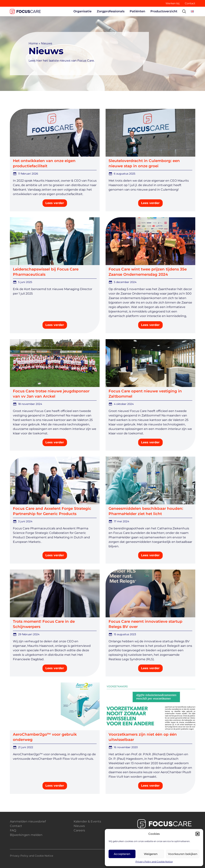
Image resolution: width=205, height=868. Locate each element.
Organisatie (83, 11)
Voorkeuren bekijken (183, 854)
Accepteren (122, 854)
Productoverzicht (164, 11)
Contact (190, 3)
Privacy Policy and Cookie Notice (154, 862)
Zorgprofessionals (111, 11)
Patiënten (137, 11)
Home (33, 43)
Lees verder (55, 203)
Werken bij (173, 3)
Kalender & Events (87, 821)
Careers (79, 830)
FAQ (13, 830)
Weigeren (151, 854)
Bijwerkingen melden (26, 835)
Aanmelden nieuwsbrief (28, 821)
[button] (198, 834)
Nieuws (79, 826)
